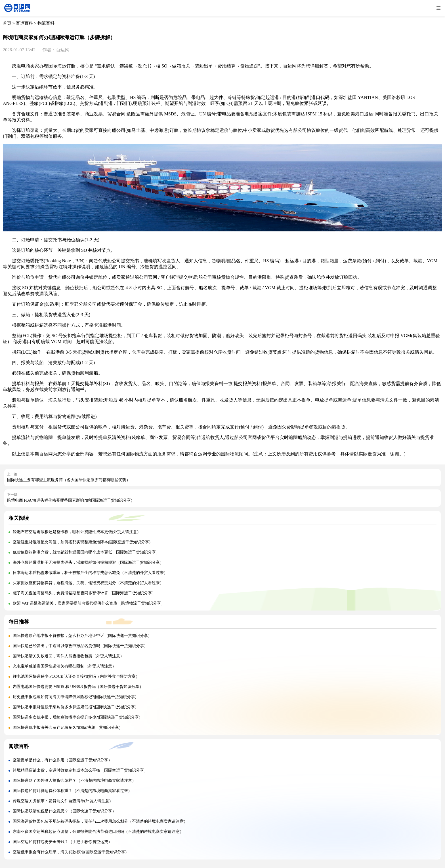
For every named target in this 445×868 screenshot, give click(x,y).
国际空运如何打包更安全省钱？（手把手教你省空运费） (62, 842)
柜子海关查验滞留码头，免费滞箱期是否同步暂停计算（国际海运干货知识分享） (84, 593)
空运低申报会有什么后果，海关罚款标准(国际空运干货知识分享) (70, 852)
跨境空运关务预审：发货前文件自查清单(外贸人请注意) (62, 801)
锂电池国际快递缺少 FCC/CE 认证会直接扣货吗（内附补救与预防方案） (76, 676)
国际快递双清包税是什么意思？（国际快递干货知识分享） (64, 811)
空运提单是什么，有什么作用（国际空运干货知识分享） (62, 760)
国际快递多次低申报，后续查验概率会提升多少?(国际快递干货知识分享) (77, 717)
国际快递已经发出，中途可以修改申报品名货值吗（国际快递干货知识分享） (80, 646)
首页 (7, 23)
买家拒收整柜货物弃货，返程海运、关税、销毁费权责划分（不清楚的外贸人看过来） (88, 583)
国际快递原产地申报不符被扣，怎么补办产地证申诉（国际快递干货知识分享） (82, 636)
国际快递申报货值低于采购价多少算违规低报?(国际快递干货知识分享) (75, 707)
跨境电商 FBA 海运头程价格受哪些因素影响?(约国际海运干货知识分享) (70, 500)
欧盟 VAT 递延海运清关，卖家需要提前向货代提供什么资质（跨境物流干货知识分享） (89, 603)
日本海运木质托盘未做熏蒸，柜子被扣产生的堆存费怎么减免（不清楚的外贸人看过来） (90, 573)
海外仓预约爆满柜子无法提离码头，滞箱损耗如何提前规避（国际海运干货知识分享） (88, 562)
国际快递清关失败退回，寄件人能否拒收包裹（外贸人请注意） (68, 656)
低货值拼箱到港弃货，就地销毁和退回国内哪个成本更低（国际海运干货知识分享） (86, 552)
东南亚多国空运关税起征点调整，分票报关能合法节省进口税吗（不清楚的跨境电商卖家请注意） (98, 832)
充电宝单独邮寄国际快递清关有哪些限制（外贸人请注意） (64, 666)
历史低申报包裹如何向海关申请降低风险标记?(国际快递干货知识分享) (75, 697)
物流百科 (46, 23)
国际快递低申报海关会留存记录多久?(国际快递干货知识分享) (67, 727)
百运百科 (24, 23)
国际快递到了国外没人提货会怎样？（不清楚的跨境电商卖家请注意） (74, 781)
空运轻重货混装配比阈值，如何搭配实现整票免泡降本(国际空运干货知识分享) (82, 542)
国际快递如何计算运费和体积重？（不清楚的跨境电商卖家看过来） (72, 791)
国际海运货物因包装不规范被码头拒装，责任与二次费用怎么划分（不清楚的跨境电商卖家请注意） (100, 821)
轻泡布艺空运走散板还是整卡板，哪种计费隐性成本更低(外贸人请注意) (76, 532)
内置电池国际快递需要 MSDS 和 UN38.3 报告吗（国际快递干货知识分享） (78, 687)
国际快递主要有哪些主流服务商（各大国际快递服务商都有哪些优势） (69, 480)
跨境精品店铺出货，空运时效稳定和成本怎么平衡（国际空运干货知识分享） (80, 770)
